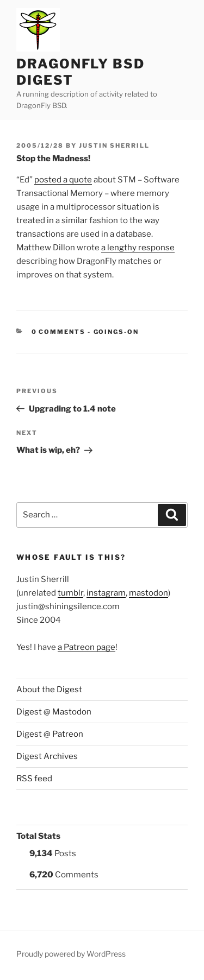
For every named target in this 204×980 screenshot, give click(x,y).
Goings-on (116, 332)
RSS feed (34, 779)
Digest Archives (47, 756)
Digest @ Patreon (50, 734)
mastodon (149, 593)
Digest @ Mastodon (54, 712)
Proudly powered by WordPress (71, 954)
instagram (106, 593)
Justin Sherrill (114, 146)
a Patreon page (86, 647)
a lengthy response (138, 248)
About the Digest (49, 690)
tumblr (70, 593)
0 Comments (59, 332)
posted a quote (63, 180)
